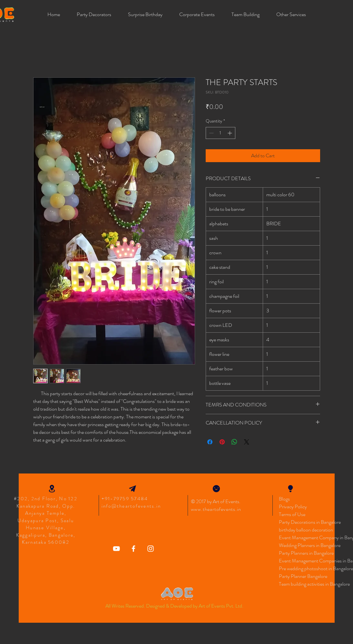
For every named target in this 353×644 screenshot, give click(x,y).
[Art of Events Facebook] (133, 549)
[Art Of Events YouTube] (116, 549)
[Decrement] (211, 133)
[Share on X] (247, 442)
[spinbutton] (221, 133)
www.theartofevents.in (216, 509)
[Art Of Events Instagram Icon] (151, 549)
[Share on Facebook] (210, 442)
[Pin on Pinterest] (222, 442)
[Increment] (230, 133)
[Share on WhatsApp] (234, 442)
